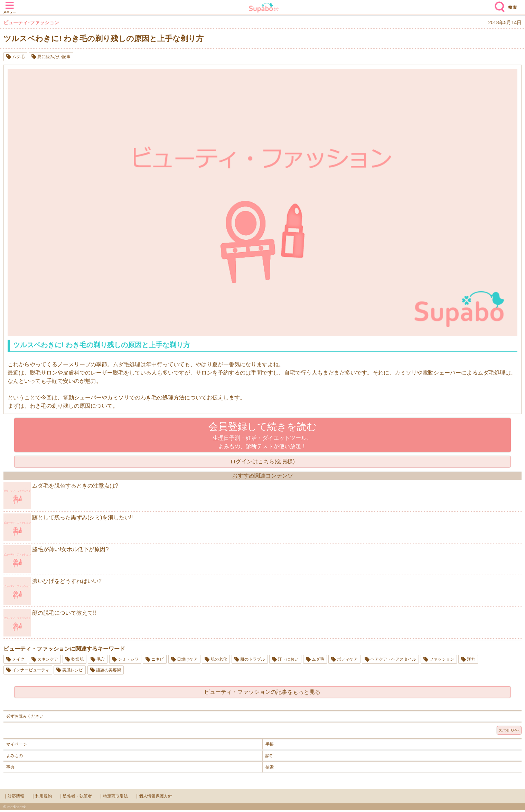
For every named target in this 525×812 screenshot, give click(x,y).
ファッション (442, 659)
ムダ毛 (18, 57)
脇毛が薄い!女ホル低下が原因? (56, 559)
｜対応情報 (14, 796)
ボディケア (347, 659)
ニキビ (158, 659)
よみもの (15, 756)
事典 (10, 767)
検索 (498, 4)
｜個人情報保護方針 (153, 796)
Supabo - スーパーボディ (264, 8)
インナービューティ (31, 670)
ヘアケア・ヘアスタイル (393, 659)
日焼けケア (187, 659)
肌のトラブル (253, 659)
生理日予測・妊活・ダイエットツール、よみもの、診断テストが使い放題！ (262, 435)
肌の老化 (219, 659)
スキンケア (48, 659)
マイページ (17, 744)
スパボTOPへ (509, 730)
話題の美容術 (109, 670)
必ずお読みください (25, 716)
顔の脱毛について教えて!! (50, 623)
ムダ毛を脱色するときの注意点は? (61, 495)
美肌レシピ (73, 670)
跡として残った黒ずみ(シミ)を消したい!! (68, 527)
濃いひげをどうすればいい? (53, 591)
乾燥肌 (77, 659)
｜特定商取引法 (113, 796)
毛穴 (101, 659)
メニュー (10, 4)
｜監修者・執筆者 (75, 796)
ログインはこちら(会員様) (262, 461)
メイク (18, 659)
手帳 (270, 744)
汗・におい (288, 659)
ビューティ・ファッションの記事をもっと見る (262, 692)
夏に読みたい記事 (54, 57)
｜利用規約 (41, 796)
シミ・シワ (128, 659)
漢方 (471, 659)
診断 (270, 756)
